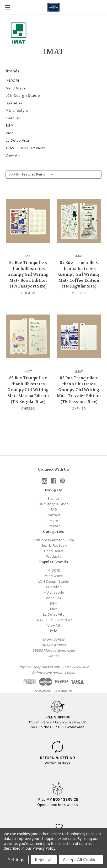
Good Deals (54, 551)
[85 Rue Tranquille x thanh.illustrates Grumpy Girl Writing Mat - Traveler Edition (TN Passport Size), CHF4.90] (79, 336)
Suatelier (14, 103)
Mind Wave (16, 88)
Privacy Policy (44, 848)
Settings (16, 860)
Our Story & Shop (54, 504)
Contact (53, 515)
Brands (53, 499)
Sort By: (15, 174)
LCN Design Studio (23, 95)
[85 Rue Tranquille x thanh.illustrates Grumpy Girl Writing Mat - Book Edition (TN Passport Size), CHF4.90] (28, 221)
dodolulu (14, 118)
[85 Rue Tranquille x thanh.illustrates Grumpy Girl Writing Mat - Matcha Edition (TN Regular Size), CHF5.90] (28, 336)
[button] (58, 713)
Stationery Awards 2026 (54, 540)
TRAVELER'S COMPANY (25, 148)
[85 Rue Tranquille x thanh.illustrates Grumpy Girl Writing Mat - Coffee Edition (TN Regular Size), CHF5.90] (79, 221)
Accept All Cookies (81, 860)
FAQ (54, 510)
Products (54, 557)
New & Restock (53, 545)
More (54, 521)
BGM (10, 125)
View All (13, 155)
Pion (10, 133)
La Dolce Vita (17, 140)
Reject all (44, 860)
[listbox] (39, 174)
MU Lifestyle (17, 110)
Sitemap (53, 526)
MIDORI (12, 81)
